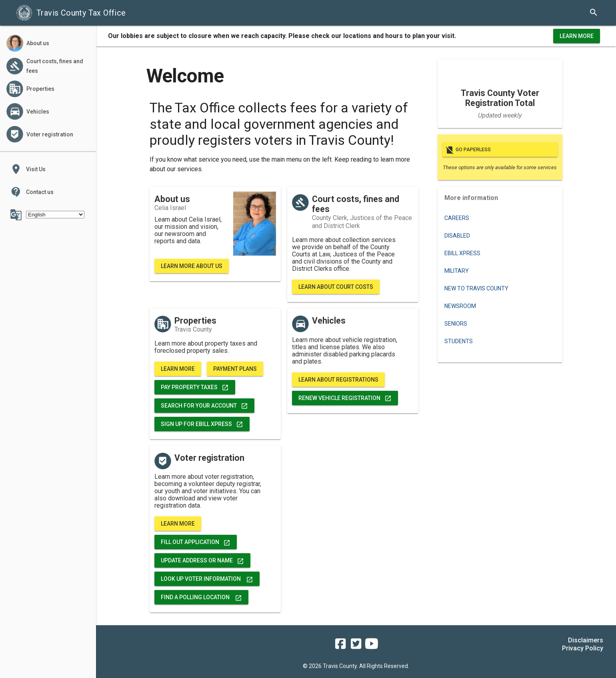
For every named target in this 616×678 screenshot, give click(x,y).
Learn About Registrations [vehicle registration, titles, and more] (338, 380)
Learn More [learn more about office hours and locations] (577, 36)
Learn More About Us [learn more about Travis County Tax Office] (192, 266)
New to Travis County (476, 288)
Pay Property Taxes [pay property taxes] (195, 387)
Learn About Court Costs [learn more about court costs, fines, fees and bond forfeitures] (336, 287)
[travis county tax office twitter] (356, 647)
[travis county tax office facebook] (340, 647)
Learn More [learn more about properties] (178, 369)
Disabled (457, 236)
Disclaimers (586, 640)
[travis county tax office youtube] (372, 647)
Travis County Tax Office (71, 13)
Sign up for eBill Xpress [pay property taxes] (202, 424)
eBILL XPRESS (462, 253)
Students (459, 341)
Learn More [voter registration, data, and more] (178, 524)
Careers (457, 218)
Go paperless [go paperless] (500, 150)
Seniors (456, 324)
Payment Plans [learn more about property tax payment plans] (235, 369)
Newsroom (460, 306)
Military (457, 271)
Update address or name (202, 560)
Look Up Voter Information (207, 579)
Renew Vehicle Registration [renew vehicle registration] (345, 398)
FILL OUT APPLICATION (196, 542)
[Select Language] (55, 215)
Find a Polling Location (201, 597)
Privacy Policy (583, 648)
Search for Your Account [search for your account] (204, 406)
